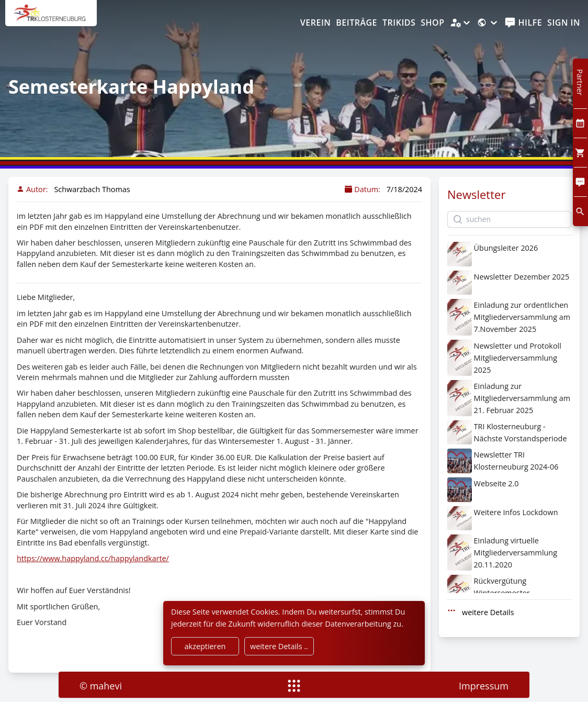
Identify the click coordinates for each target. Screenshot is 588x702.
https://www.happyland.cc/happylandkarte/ (93, 558)
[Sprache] (488, 23)
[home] (51, 18)
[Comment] (580, 182)
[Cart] (580, 153)
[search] (580, 211)
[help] (523, 23)
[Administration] (461, 23)
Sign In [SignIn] (564, 23)
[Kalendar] (580, 123)
